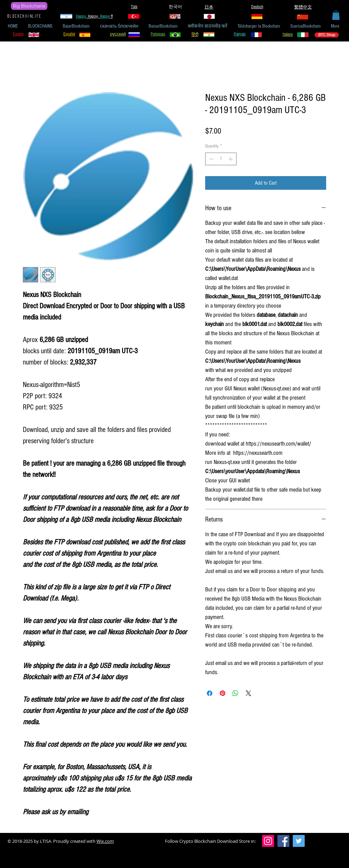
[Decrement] (210, 159)
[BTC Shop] (327, 35)
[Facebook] (283, 841)
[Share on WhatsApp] (236, 693)
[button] (336, 15)
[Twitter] (299, 841)
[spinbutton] (221, 159)
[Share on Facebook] (210, 693)
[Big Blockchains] (29, 6)
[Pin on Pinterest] (223, 693)
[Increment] (231, 159)
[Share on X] (248, 693)
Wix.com (105, 841)
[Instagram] (268, 841)
